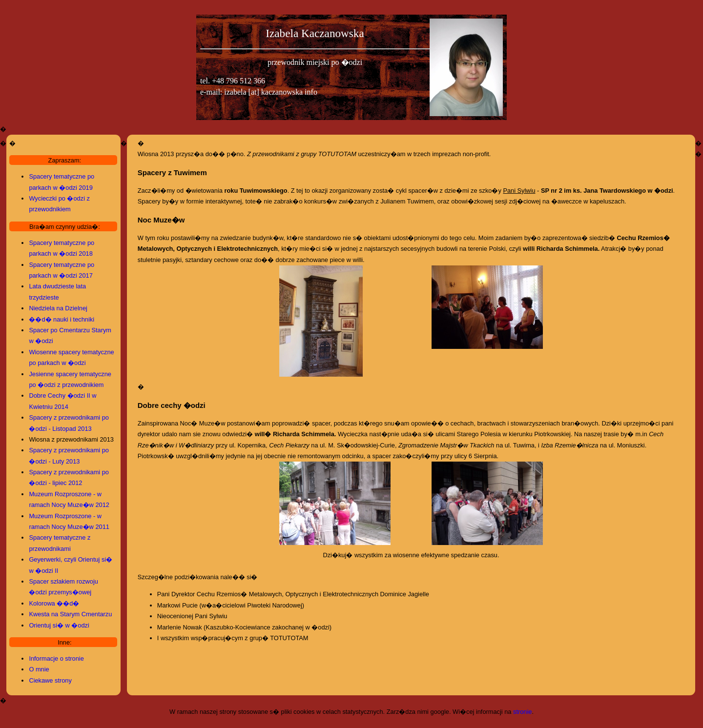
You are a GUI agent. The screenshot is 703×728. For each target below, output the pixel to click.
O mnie (39, 669)
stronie (522, 712)
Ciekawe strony (50, 680)
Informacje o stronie (56, 658)
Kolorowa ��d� (54, 603)
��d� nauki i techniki (62, 319)
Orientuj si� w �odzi (59, 625)
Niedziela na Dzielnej (58, 308)
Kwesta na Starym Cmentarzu (70, 614)
